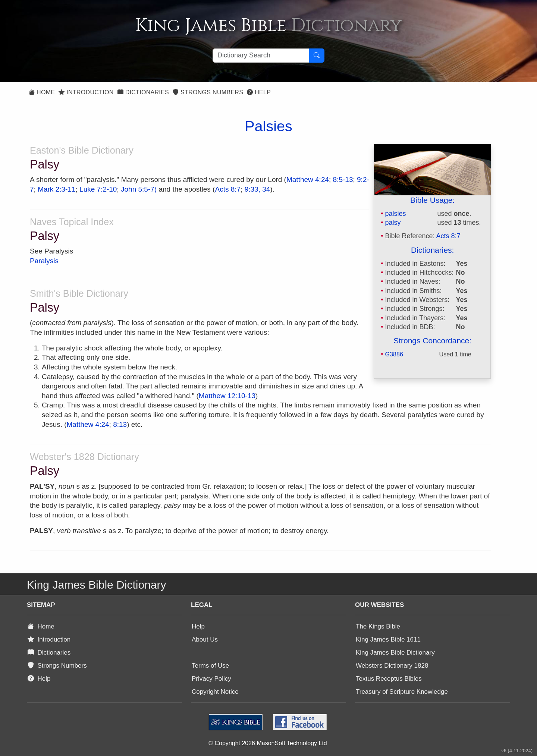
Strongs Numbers (208, 92)
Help (259, 92)
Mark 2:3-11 (56, 189)
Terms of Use (210, 666)
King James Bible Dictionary (395, 653)
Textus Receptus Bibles (389, 679)
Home (42, 92)
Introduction (86, 92)
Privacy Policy (211, 679)
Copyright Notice (215, 692)
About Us (205, 640)
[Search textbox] (261, 56)
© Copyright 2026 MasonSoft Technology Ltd (268, 743)
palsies (395, 214)
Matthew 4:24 (308, 179)
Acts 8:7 (448, 236)
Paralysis (44, 261)
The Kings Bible (378, 626)
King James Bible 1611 (388, 640)
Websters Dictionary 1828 (392, 666)
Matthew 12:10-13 (227, 396)
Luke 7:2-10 (98, 189)
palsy (393, 223)
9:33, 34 (257, 189)
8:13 (120, 424)
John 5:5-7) (139, 189)
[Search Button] (317, 56)
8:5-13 (343, 179)
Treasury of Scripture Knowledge (402, 692)
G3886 (394, 354)
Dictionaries (143, 92)
